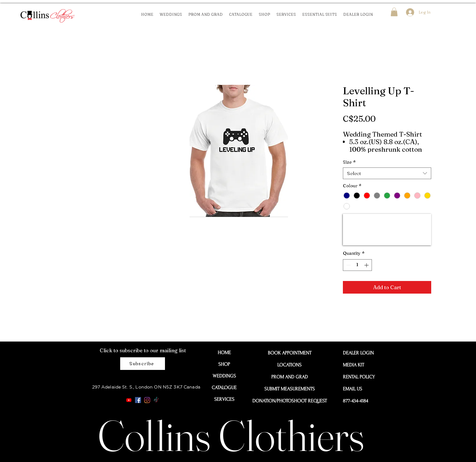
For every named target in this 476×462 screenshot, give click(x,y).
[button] (394, 12)
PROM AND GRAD (290, 377)
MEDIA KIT (353, 365)
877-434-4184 (356, 401)
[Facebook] (138, 400)
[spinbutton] (357, 265)
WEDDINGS (224, 376)
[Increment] (367, 265)
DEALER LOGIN (357, 353)
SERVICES (224, 399)
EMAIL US (353, 389)
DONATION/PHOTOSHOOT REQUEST (290, 401)
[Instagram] (147, 400)
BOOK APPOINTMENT (290, 353)
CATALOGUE (224, 388)
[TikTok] (156, 400)
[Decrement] (348, 265)
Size (349, 162)
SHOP (224, 364)
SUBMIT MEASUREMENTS (290, 389)
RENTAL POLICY (357, 377)
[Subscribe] (143, 364)
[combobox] (387, 173)
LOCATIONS (289, 365)
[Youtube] (129, 400)
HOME (224, 353)
